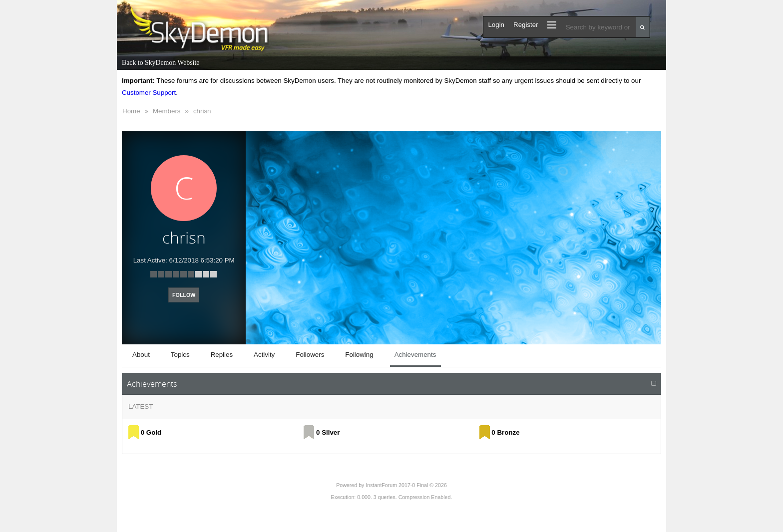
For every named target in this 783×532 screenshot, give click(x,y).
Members (167, 111)
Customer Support (149, 93)
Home (131, 111)
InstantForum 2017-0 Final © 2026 (406, 485)
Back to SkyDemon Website (161, 63)
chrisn (202, 111)
